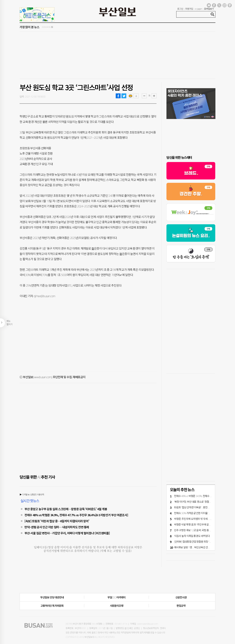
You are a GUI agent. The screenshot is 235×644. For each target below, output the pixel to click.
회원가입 (189, 9)
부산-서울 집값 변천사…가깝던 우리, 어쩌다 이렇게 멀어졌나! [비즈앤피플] (67, 533)
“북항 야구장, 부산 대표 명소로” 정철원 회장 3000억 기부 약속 (204, 502)
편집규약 (181, 606)
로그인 (180, 9)
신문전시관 (181, 597)
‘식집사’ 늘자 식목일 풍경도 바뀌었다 (192, 536)
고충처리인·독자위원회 (52, 606)
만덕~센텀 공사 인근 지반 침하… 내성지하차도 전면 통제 (57, 527)
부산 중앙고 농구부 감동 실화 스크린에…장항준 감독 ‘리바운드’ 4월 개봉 (66, 509)
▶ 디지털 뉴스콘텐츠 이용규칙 (32, 495)
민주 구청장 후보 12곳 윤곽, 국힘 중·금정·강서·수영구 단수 (202, 530)
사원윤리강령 (117, 606)
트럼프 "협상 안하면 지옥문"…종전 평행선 (194, 507)
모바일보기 (209, 9)
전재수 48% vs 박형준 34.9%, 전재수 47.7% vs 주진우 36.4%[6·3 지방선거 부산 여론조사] (76, 515)
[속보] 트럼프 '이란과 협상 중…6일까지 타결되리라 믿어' (57, 521)
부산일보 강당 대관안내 (52, 597)
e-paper (199, 9)
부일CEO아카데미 (117, 597)
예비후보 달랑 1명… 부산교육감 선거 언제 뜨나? (198, 547)
